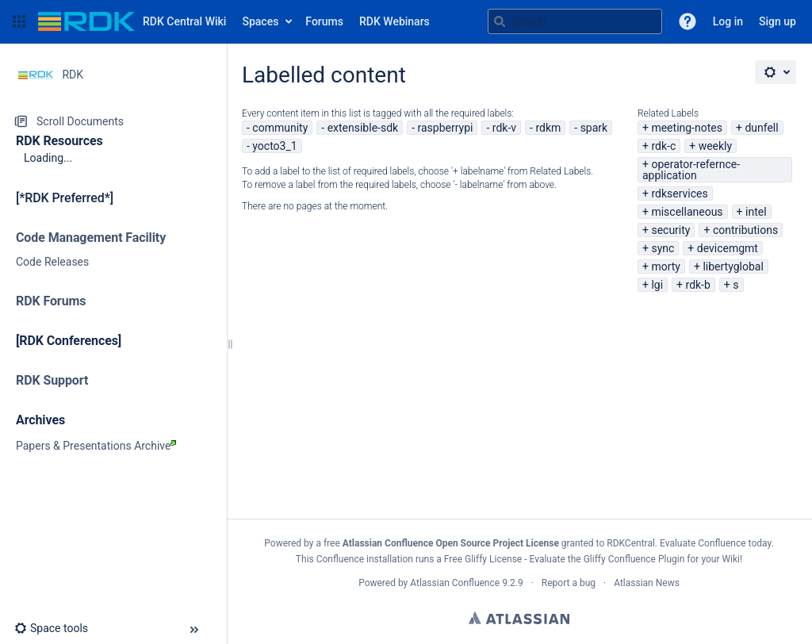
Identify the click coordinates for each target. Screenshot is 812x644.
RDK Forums (51, 301)
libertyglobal (733, 266)
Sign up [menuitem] (778, 21)
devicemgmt (728, 248)
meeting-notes (687, 128)
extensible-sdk (363, 128)
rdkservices (679, 194)
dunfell (761, 128)
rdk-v (504, 128)
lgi (657, 285)
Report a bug (569, 583)
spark (594, 128)
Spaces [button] (260, 21)
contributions (745, 230)
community (280, 128)
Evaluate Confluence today (715, 543)
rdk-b (698, 285)
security (670, 230)
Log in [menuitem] (728, 21)
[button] (19, 21)
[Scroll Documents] (113, 121)
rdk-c (663, 146)
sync (663, 248)
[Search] (500, 21)
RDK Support (52, 380)
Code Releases (52, 262)
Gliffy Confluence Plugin (634, 559)
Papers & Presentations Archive (96, 446)
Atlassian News (647, 583)
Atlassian (519, 618)
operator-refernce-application (691, 170)
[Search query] (575, 21)
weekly (716, 146)
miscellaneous (687, 212)
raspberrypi (445, 128)
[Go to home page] (132, 21)
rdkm (548, 128)
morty (666, 266)
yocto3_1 (274, 146)
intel (756, 212)
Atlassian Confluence (455, 583)
